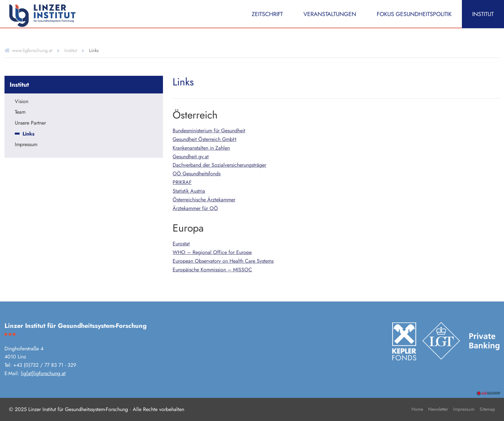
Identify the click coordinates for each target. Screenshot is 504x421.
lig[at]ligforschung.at (43, 373)
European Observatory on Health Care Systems (223, 261)
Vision (22, 102)
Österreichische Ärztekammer (204, 200)
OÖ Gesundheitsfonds (197, 174)
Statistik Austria (189, 191)
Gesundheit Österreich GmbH (204, 139)
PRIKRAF (182, 182)
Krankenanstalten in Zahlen (201, 148)
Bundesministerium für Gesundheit (209, 131)
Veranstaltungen (330, 14)
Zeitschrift (267, 14)
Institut (483, 14)
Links (28, 134)
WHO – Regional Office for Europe (212, 252)
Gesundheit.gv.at (191, 157)
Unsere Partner (30, 123)
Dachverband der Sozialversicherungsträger (219, 165)
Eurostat (181, 244)
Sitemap (487, 409)
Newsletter (438, 409)
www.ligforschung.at (32, 50)
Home (417, 409)
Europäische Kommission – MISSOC (212, 270)
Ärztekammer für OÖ (195, 208)
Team (20, 112)
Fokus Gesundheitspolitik (414, 14)
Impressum (26, 145)
